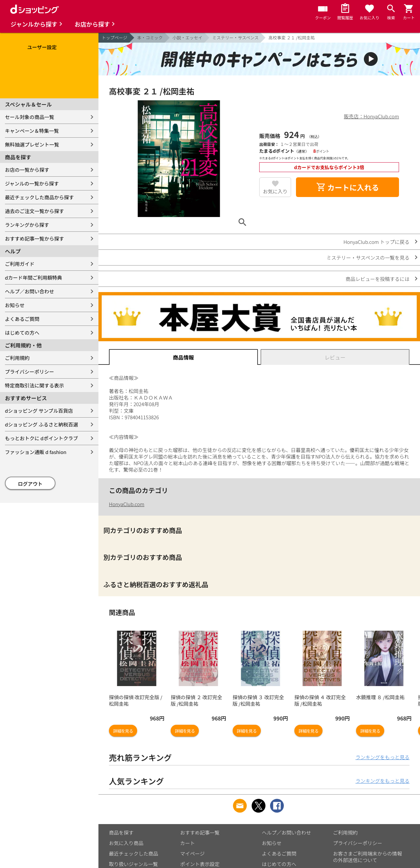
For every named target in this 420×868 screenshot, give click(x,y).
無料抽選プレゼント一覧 (32, 144)
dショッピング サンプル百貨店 (39, 411)
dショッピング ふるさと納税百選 (42, 424)
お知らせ (15, 305)
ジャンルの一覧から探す (32, 183)
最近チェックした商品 (134, 853)
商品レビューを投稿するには (378, 279)
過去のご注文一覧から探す (34, 211)
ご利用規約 (17, 358)
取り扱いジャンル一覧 (133, 864)
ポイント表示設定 (200, 864)
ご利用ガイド (20, 264)
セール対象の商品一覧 (30, 117)
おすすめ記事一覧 (200, 832)
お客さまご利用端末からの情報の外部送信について (367, 857)
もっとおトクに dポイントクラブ (42, 438)
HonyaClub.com (127, 504)
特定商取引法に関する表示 (34, 385)
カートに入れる (347, 187)
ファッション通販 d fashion (36, 452)
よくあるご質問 (22, 319)
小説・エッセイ (188, 38)
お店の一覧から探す (27, 170)
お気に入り (275, 191)
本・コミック (150, 38)
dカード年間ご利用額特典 (33, 277)
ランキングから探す (27, 225)
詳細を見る (123, 731)
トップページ (115, 38)
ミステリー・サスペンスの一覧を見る (368, 257)
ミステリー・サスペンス (236, 38)
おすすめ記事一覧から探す (34, 238)
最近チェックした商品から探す (39, 197)
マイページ (192, 853)
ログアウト (30, 484)
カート (188, 843)
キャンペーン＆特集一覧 (32, 131)
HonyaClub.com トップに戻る (377, 242)
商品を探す (121, 832)
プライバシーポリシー (30, 372)
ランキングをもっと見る (382, 757)
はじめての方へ (22, 333)
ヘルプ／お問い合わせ (30, 291)
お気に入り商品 (126, 843)
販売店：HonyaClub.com (371, 116)
